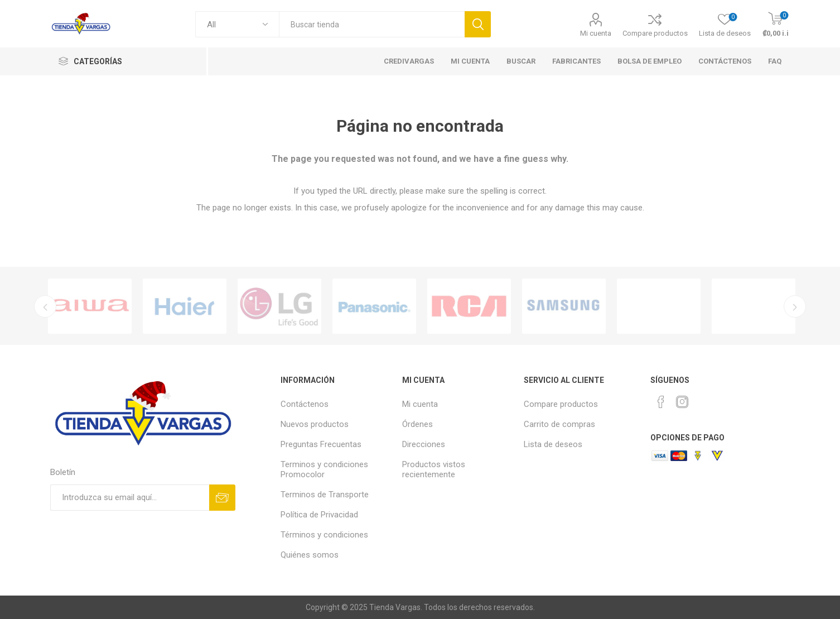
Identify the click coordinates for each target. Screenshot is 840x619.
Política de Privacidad (319, 515)
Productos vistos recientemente (434, 469)
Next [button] (795, 306)
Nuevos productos (315, 424)
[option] (90, 306)
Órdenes (417, 424)
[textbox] (372, 24)
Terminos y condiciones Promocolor (324, 469)
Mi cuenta (596, 33)
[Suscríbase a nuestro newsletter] (129, 498)
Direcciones (424, 444)
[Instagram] (682, 402)
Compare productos (655, 33)
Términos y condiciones (324, 535)
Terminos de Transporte (325, 495)
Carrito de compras (559, 424)
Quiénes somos (310, 555)
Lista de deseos (553, 444)
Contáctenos (305, 404)
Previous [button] (45, 306)
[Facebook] (661, 402)
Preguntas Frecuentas (321, 444)
